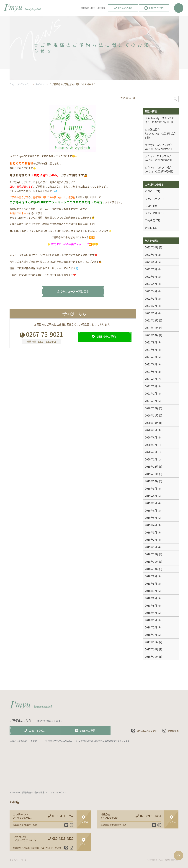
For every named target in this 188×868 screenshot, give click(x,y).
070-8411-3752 (63, 816)
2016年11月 (152, 657)
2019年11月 (152, 474)
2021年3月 (151, 386)
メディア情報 (152, 213)
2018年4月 (151, 613)
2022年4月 (151, 291)
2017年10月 (152, 649)
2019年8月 (151, 496)
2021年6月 (151, 364)
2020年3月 (151, 445)
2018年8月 (151, 583)
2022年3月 (151, 298)
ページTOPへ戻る (179, 855)
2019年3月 (151, 532)
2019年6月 (151, 510)
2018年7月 (151, 591)
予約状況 (150, 220)
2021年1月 (151, 401)
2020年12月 (152, 408)
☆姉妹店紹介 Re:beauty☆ (154, 131)
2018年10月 (152, 569)
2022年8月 (151, 262)
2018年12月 (152, 554)
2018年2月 (151, 627)
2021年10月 (152, 335)
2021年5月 (151, 372)
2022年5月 (151, 284)
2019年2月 (151, 540)
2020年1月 (151, 459)
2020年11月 (152, 415)
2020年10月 (152, 423)
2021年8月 (151, 350)
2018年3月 (151, 620)
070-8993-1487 (151, 816)
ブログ (149, 206)
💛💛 (95, 244)
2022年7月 (151, 269)
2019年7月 (151, 503)
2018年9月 (151, 576)
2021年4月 (151, 379)
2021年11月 (152, 328)
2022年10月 (152, 247)
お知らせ (150, 191)
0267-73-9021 (44, 334)
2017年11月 (152, 642)
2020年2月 (151, 452)
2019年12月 (152, 466)
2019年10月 (152, 481)
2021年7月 (151, 357)
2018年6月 (151, 598)
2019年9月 (151, 488)
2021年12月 (152, 320)
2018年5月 (151, 605)
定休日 (149, 228)
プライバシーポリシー (19, 860)
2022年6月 (151, 277)
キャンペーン (152, 198)
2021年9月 (151, 342)
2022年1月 (151, 313)
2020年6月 (151, 437)
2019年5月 (151, 518)
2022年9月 (151, 255)
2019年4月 (151, 525)
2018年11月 (152, 562)
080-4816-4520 (63, 839)
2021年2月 (151, 393)
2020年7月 (151, 430)
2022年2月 (151, 306)
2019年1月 (151, 547)
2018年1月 (151, 635)
